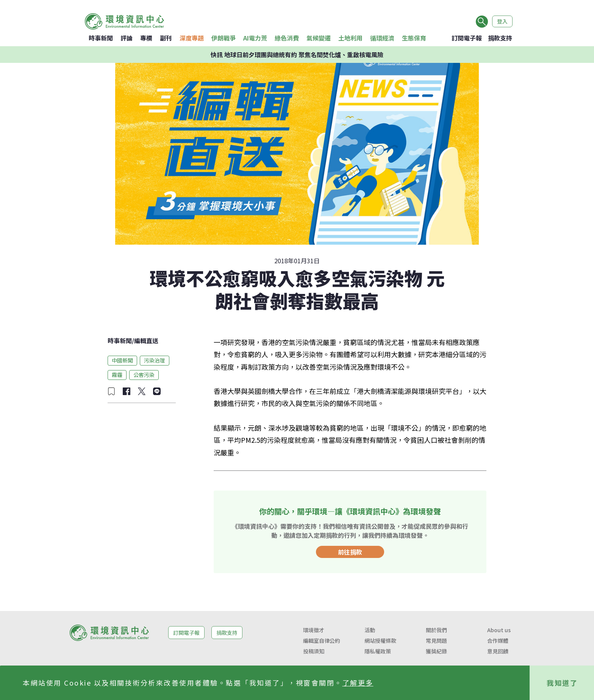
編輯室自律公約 (322, 641)
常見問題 (436, 641)
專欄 (146, 38)
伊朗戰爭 (224, 38)
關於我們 (436, 630)
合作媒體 (498, 641)
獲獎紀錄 (436, 651)
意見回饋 (498, 651)
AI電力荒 (255, 38)
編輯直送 (146, 341)
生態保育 (414, 38)
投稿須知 (314, 651)
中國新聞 (122, 360)
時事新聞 (101, 38)
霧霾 (117, 375)
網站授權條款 (380, 641)
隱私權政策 (378, 651)
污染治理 (155, 360)
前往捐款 (350, 552)
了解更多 (358, 683)
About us (499, 630)
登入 (502, 21)
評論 (127, 38)
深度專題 (192, 38)
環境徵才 (314, 630)
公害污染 (144, 375)
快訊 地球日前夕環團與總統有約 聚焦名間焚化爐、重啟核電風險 (297, 55)
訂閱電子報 (467, 38)
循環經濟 (382, 38)
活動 (370, 630)
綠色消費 (287, 38)
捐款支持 (500, 38)
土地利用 (350, 38)
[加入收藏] (111, 391)
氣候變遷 (319, 38)
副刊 (166, 38)
